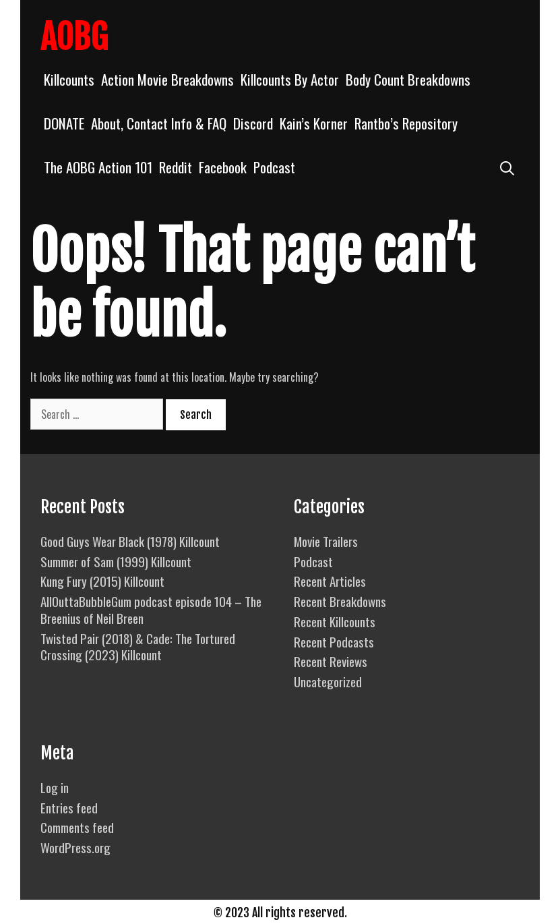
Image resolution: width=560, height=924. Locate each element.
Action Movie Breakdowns (167, 79)
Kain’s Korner (314, 123)
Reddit (176, 167)
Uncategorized (328, 681)
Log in (55, 787)
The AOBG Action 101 (98, 167)
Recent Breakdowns (340, 601)
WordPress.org (75, 847)
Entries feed (69, 807)
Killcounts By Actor (290, 79)
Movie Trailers (326, 541)
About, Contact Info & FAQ (159, 123)
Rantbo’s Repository (406, 123)
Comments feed (77, 827)
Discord (253, 123)
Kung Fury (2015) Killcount (102, 581)
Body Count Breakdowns (408, 79)
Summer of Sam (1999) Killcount (116, 561)
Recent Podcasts (334, 641)
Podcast (274, 167)
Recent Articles (330, 581)
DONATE (64, 123)
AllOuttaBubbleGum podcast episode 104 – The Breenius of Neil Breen (151, 609)
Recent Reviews (331, 661)
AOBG (74, 37)
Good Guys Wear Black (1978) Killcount (130, 541)
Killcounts (69, 79)
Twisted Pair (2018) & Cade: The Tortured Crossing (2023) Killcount (138, 646)
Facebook (223, 167)
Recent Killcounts (335, 621)
